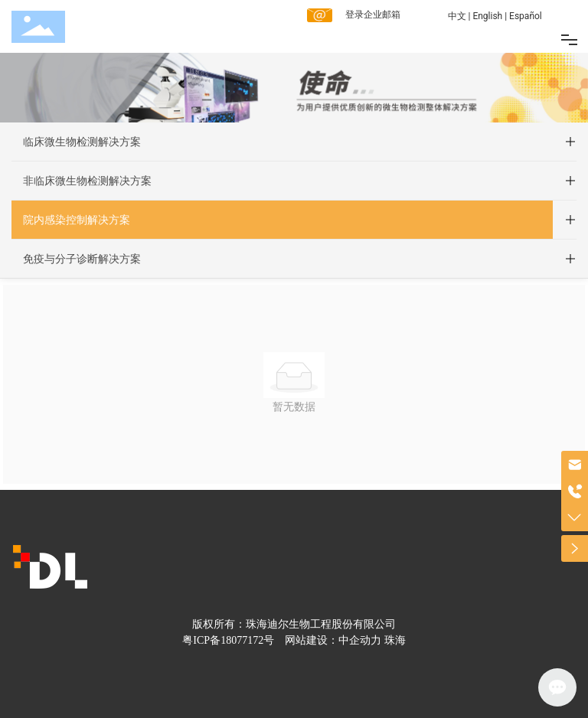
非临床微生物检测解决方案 (87, 181)
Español (526, 16)
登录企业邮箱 (373, 15)
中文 (457, 16)
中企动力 (360, 640)
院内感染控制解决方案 (77, 220)
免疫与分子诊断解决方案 (82, 259)
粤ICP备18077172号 (228, 640)
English (487, 16)
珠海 (395, 640)
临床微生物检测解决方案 (82, 142)
